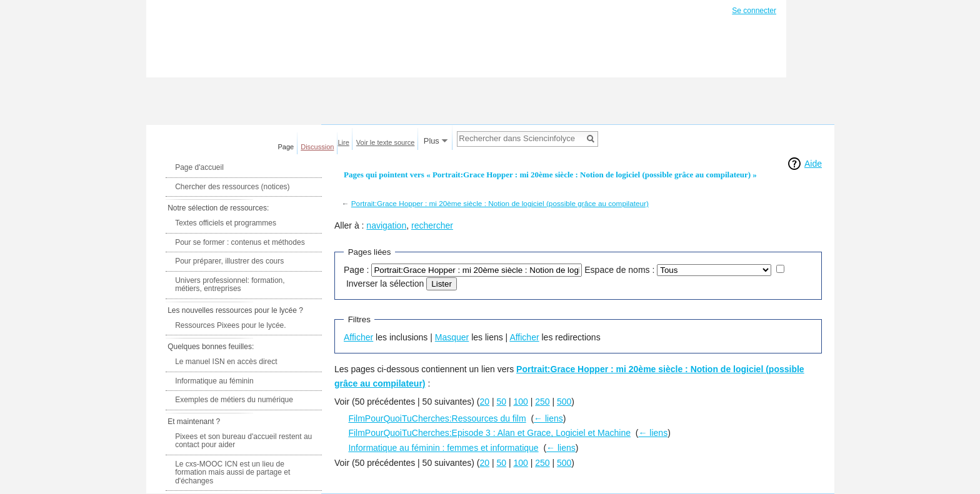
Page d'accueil (199, 167)
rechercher (432, 225)
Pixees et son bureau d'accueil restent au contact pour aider (243, 441)
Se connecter (754, 11)
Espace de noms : (619, 270)
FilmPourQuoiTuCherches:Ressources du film (437, 418)
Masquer (452, 337)
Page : (356, 270)
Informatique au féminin (214, 381)
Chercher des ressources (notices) (232, 187)
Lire (344, 142)
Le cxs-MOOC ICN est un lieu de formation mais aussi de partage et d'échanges (232, 472)
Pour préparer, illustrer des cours (229, 261)
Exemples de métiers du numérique (234, 400)
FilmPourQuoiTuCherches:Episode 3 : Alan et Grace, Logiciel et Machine (489, 433)
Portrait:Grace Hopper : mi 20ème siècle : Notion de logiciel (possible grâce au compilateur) (500, 203)
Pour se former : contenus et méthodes (240, 242)
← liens (548, 418)
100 (520, 402)
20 (484, 402)
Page (286, 147)
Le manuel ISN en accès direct (226, 362)
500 (564, 402)
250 (542, 402)
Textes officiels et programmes (226, 223)
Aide (813, 164)
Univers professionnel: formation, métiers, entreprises (230, 285)
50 (501, 402)
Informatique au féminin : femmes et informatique (443, 448)
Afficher (358, 337)
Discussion (317, 147)
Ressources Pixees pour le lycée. (230, 325)
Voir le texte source (386, 142)
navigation (386, 225)
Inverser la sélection (385, 284)
